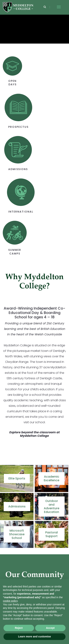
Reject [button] (19, 628)
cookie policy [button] (10, 601)
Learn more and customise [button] (34, 636)
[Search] (45, 7)
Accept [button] (50, 628)
